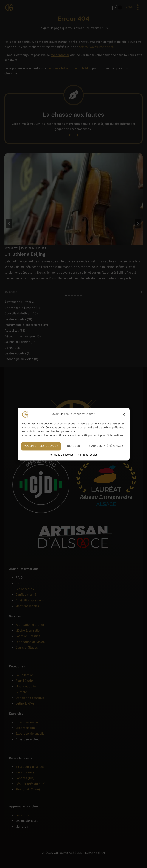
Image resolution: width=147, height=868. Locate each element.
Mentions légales (87, 455)
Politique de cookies (62, 455)
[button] (124, 414)
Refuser (74, 446)
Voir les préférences (106, 446)
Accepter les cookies (41, 446)
